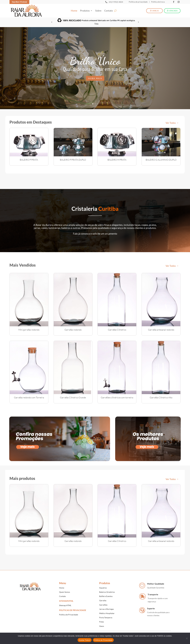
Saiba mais (95, 78)
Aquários (103, 588)
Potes (102, 622)
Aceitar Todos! (85, 640)
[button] (138, 22)
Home (74, 11)
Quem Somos (65, 592)
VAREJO (155, 11)
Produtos (85, 11)
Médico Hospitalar (107, 613)
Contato (109, 11)
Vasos (102, 626)
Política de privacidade (138, 2)
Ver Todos (171, 123)
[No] (187, 638)
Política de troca (158, 2)
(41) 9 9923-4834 (116, 2)
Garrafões (103, 605)
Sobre (98, 11)
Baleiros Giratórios (107, 592)
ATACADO (173, 11)
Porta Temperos (106, 618)
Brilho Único (95, 61)
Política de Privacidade (69, 615)
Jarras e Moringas (106, 609)
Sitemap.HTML (65, 605)
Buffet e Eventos (106, 596)
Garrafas (103, 600)
